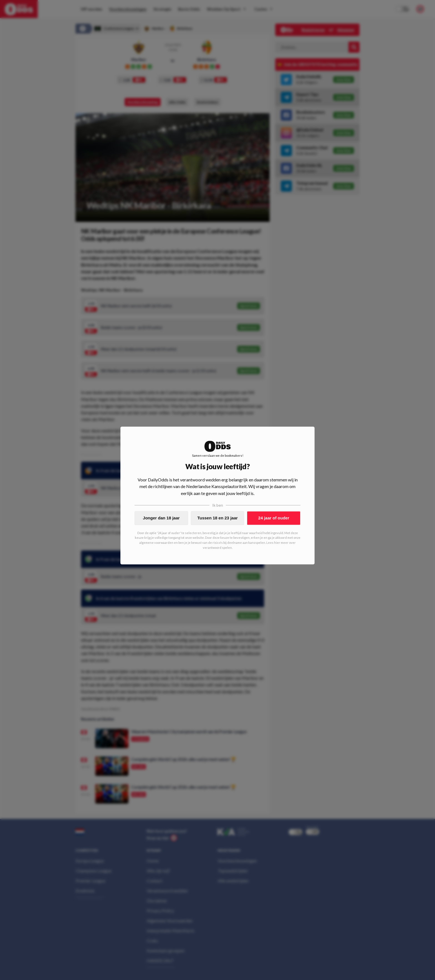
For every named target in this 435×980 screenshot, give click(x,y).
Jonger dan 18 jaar (161, 518)
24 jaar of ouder (274, 518)
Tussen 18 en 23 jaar (217, 518)
